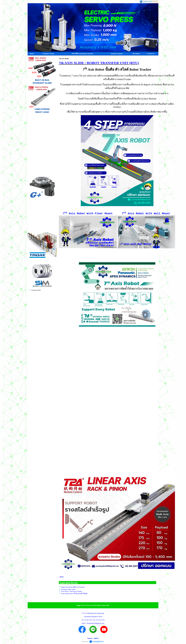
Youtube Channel (117, 54)
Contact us (151, 54)
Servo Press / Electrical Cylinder (71, 591)
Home (32, 54)
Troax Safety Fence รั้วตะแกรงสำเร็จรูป (74, 593)
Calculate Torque (48, 54)
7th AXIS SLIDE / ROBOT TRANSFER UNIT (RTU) (99, 63)
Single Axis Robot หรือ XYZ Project (73, 587)
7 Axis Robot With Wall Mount (146, 214)
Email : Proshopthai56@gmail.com (93, 623)
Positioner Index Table (68, 589)
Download (136, 54)
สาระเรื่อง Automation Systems (82, 54)
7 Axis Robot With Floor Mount (88, 214)
